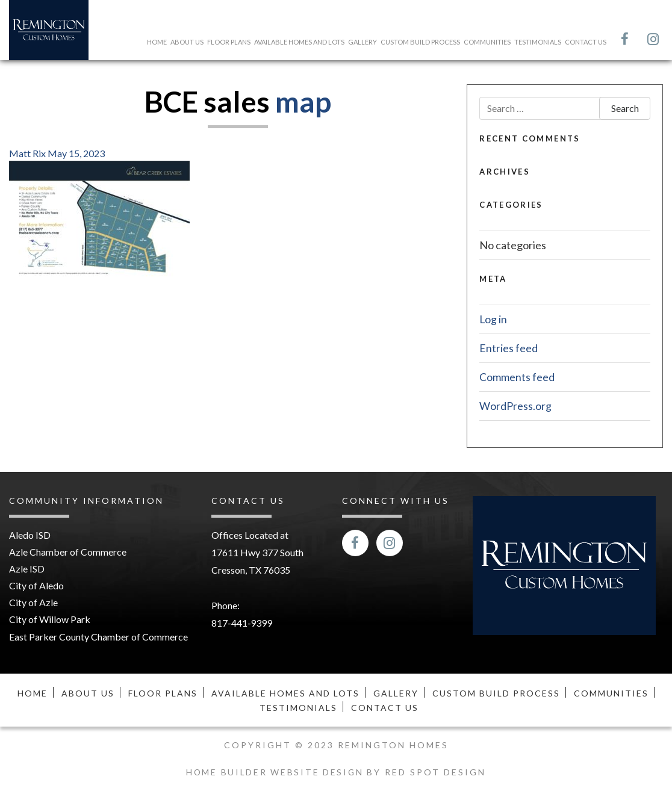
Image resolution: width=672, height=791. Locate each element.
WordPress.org (515, 405)
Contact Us (586, 42)
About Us (187, 42)
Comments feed (517, 376)
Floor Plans (229, 42)
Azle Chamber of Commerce (68, 552)
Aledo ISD (30, 535)
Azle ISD (27, 569)
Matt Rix (27, 153)
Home (157, 42)
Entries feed (509, 347)
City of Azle (33, 604)
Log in (493, 319)
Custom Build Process (420, 42)
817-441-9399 (242, 622)
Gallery (362, 42)
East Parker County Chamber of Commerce (98, 638)
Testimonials (538, 42)
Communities (487, 42)
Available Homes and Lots (299, 42)
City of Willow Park (50, 622)
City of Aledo (36, 587)
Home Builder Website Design (276, 771)
